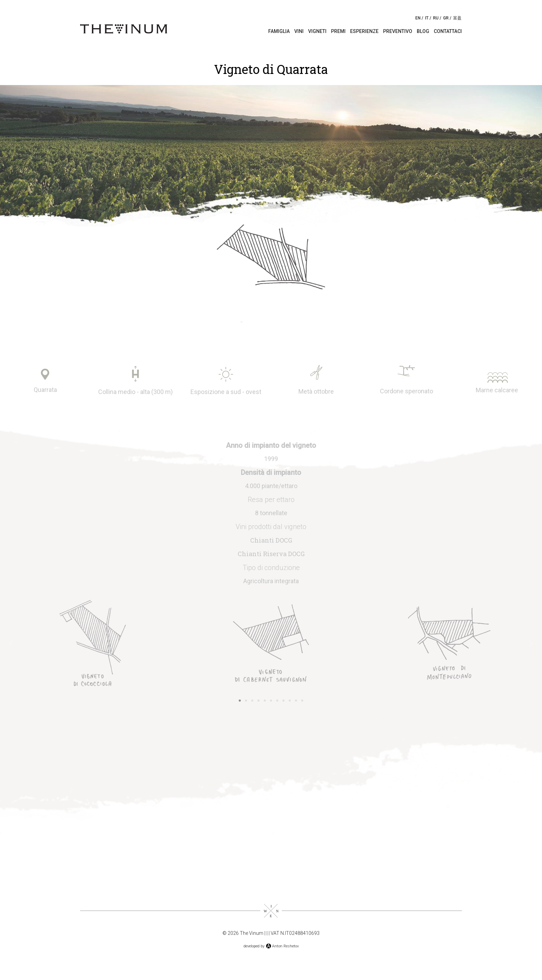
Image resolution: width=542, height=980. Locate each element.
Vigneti (317, 31)
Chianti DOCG (271, 540)
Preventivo (398, 31)
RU (436, 18)
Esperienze (364, 31)
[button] (11, 643)
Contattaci (448, 31)
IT (427, 18)
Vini (299, 31)
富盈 (457, 18)
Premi (338, 31)
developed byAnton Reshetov (271, 946)
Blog (423, 31)
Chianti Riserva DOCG (271, 554)
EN (418, 18)
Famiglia (279, 31)
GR (446, 18)
